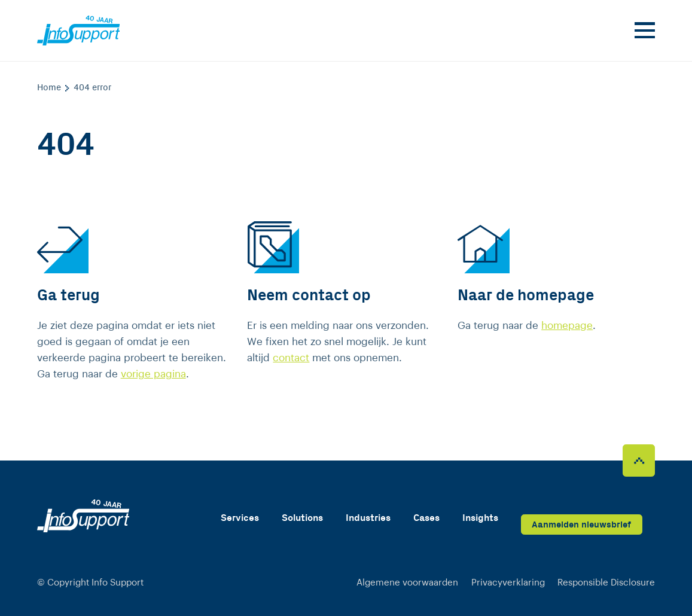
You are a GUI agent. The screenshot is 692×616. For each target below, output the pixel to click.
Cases (426, 518)
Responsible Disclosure (606, 583)
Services (240, 518)
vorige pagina (153, 374)
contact (291, 358)
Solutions (302, 518)
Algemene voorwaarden (407, 583)
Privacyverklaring (508, 583)
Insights (480, 518)
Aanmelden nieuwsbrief (581, 525)
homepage (567, 326)
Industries (368, 518)
